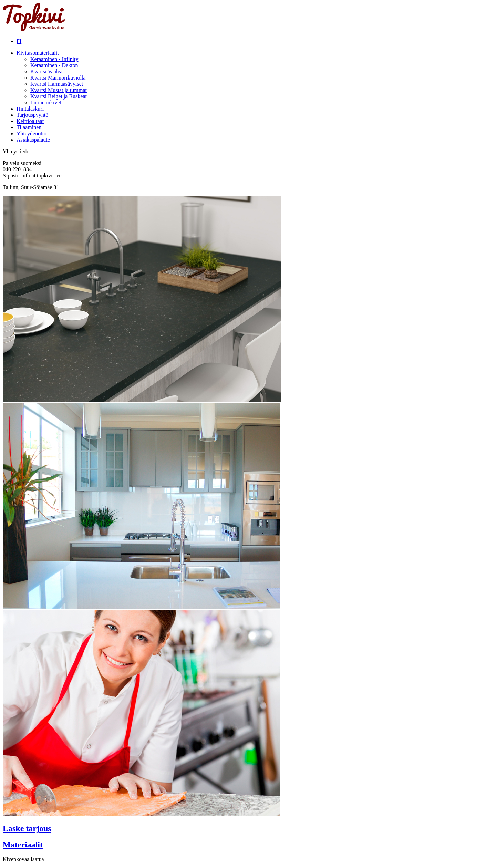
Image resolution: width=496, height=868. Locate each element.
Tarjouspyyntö (32, 115)
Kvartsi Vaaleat (47, 71)
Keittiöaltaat (30, 121)
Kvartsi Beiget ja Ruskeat (59, 96)
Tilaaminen (29, 127)
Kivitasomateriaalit (38, 53)
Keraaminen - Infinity (54, 59)
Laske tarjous (27, 828)
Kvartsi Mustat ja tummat (59, 90)
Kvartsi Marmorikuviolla (58, 78)
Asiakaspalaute (33, 140)
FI (19, 41)
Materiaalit (23, 845)
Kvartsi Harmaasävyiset (57, 84)
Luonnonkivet (46, 102)
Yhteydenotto (32, 133)
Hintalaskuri (30, 109)
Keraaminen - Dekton (54, 65)
